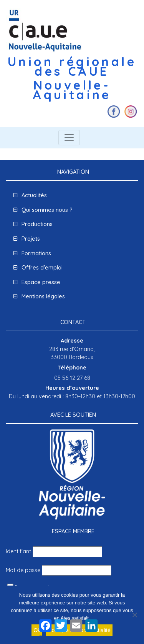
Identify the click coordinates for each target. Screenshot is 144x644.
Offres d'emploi (42, 268)
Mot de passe (23, 570)
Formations (36, 253)
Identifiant (18, 551)
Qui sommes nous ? (47, 210)
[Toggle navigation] (69, 138)
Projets (31, 239)
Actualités (34, 195)
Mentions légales (43, 296)
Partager (51, 638)
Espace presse (41, 282)
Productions (37, 224)
